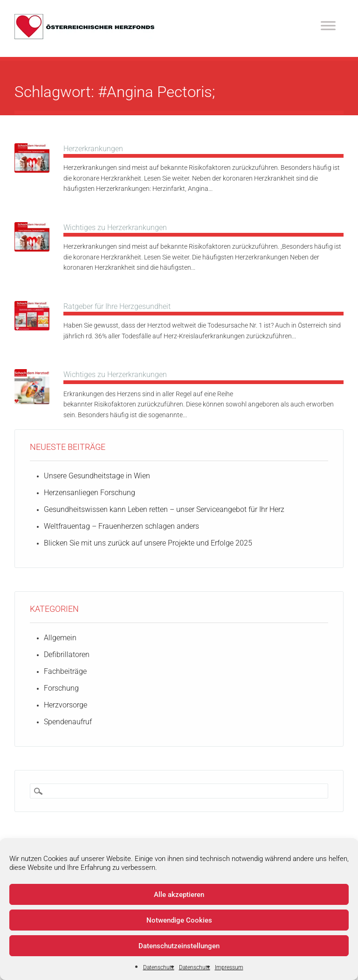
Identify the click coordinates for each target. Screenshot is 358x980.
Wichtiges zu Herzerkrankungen (115, 227)
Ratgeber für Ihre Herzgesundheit (117, 306)
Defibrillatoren (67, 654)
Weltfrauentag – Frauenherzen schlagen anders (121, 526)
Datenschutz (159, 967)
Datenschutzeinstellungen (179, 946)
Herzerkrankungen (93, 149)
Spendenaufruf (68, 722)
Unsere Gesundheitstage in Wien (97, 476)
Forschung (61, 688)
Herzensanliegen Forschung (89, 493)
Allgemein (60, 638)
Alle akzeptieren (179, 895)
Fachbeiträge (65, 671)
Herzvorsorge (65, 705)
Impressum (229, 967)
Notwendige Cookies (179, 920)
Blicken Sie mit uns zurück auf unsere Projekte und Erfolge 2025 (148, 543)
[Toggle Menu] (328, 25)
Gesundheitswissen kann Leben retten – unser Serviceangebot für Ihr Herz (164, 509)
